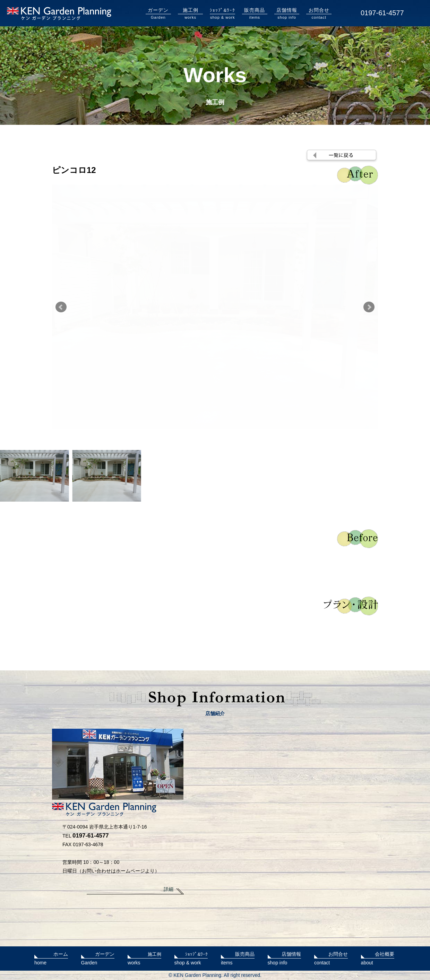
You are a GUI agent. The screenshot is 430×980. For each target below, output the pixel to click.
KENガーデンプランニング (59, 14)
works (191, 13)
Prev (61, 307)
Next (369, 307)
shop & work (222, 13)
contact (319, 13)
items (255, 13)
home (51, 958)
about (378, 958)
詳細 (169, 889)
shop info (287, 13)
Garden (158, 13)
